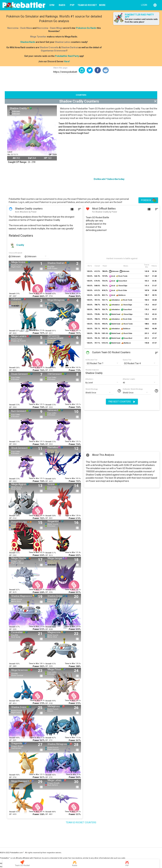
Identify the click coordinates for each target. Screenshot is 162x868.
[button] (90, 70)
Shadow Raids (28, 42)
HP (46, 158)
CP (50, 154)
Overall (12, 294)
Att (14, 158)
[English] (155, 5)
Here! (67, 61)
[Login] (143, 5)
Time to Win (34, 293)
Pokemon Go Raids (86, 28)
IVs (9, 154)
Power (36, 296)
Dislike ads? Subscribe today (109, 179)
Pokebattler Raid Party (67, 56)
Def (30, 158)
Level (10, 152)
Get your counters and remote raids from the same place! (141, 21)
